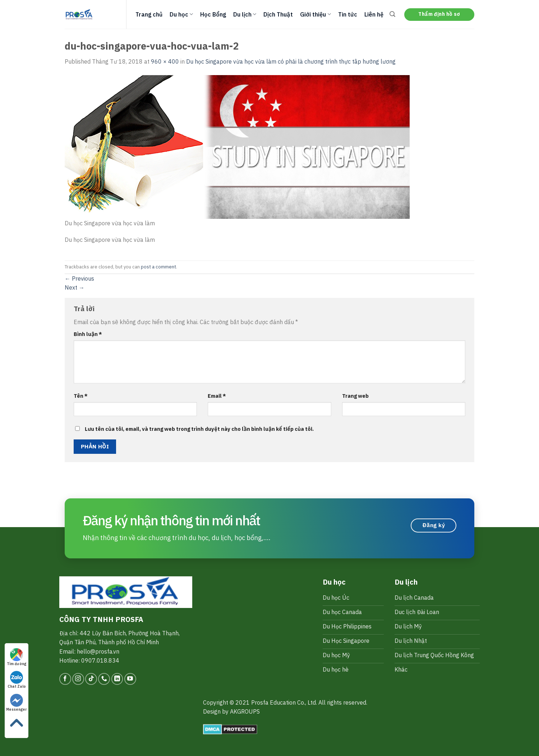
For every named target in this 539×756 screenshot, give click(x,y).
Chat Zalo (17, 680)
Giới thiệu (315, 14)
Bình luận (88, 334)
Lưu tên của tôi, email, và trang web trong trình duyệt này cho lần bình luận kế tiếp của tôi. (199, 429)
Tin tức (348, 14)
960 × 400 (165, 61)
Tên (81, 396)
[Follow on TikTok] (91, 679)
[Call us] (104, 679)
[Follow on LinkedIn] (117, 679)
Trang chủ (149, 14)
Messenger (17, 703)
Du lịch (245, 14)
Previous (79, 278)
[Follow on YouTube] (130, 679)
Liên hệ (374, 14)
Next (75, 287)
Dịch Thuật (278, 14)
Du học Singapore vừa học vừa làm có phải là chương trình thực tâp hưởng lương (291, 61)
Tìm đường (17, 657)
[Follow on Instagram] (78, 679)
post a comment (158, 267)
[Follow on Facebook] (65, 679)
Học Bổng (213, 14)
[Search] (392, 14)
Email (217, 396)
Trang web (355, 396)
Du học (181, 14)
